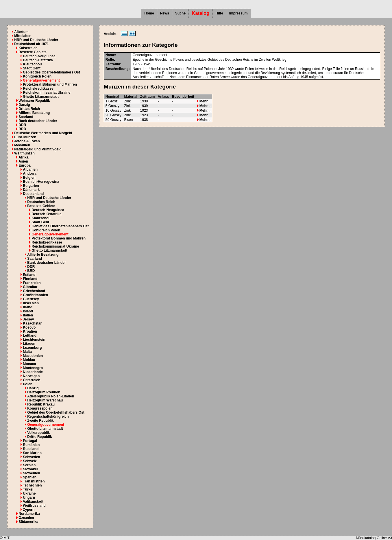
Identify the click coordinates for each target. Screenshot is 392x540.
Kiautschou (32, 64)
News (165, 13)
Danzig (24, 105)
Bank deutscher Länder (38, 121)
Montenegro (33, 368)
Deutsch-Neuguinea (39, 56)
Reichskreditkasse (38, 89)
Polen (28, 384)
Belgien (29, 178)
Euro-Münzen (25, 137)
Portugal (30, 441)
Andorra (30, 174)
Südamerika (28, 522)
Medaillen (22, 145)
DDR (22, 125)
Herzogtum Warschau (45, 400)
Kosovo (29, 327)
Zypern (29, 510)
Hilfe (219, 13)
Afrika (23, 157)
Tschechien (32, 485)
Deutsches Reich (41, 202)
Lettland (30, 336)
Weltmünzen (24, 153)
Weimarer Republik (34, 101)
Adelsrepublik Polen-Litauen (51, 396)
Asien (23, 161)
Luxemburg (32, 348)
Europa (24, 165)
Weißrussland (34, 506)
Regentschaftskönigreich (48, 416)
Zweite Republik (40, 421)
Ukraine (29, 493)
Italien (28, 315)
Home (149, 13)
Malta (27, 352)
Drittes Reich (29, 109)
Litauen (29, 344)
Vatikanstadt (33, 502)
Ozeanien (26, 518)
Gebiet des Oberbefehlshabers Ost (51, 72)
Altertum (21, 32)
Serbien (29, 465)
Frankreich (32, 283)
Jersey (28, 319)
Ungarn (29, 497)
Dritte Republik (39, 437)
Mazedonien (33, 356)
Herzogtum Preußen (44, 392)
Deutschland (33, 194)
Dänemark (31, 190)
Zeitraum (148, 97)
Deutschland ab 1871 (31, 44)
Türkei (28, 489)
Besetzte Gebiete (33, 52)
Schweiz (30, 461)
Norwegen (31, 376)
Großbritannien (35, 295)
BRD (22, 129)
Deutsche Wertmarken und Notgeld (43, 133)
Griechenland (34, 291)
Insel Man (31, 303)
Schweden (31, 457)
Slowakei (30, 469)
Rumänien (31, 445)
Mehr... (204, 101)
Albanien (30, 169)
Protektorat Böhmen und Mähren (50, 84)
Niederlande (33, 372)
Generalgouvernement (41, 80)
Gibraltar (30, 287)
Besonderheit (183, 97)
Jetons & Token (27, 141)
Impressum (238, 13)
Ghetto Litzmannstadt (41, 97)
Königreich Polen (37, 76)
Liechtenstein (34, 340)
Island (28, 311)
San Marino (32, 453)
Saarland (26, 117)
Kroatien (30, 331)
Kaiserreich (28, 48)
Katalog (201, 13)
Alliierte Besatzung (34, 113)
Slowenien (31, 473)
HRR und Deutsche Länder (36, 40)
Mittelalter (22, 36)
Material (131, 97)
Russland (31, 449)
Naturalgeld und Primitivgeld (38, 149)
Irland (28, 307)
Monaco (29, 364)
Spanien (30, 477)
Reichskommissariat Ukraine (47, 93)
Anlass (163, 97)
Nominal (112, 97)
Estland (29, 275)
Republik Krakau (41, 404)
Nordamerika (29, 514)
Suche (180, 13)
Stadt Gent (32, 68)
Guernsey (31, 299)
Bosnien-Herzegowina (41, 182)
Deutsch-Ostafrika (38, 60)
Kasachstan (33, 323)
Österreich (32, 380)
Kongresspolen (40, 408)
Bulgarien (31, 186)
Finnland (30, 279)
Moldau (29, 360)
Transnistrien (34, 481)
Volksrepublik (38, 433)
